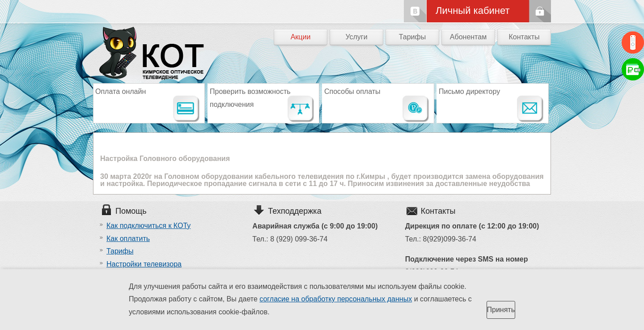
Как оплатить (128, 239)
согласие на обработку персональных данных (336, 299)
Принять (501, 310)
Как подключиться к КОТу (148, 226)
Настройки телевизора (144, 264)
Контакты (524, 37)
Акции (301, 37)
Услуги (356, 37)
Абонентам (468, 37)
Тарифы (412, 37)
